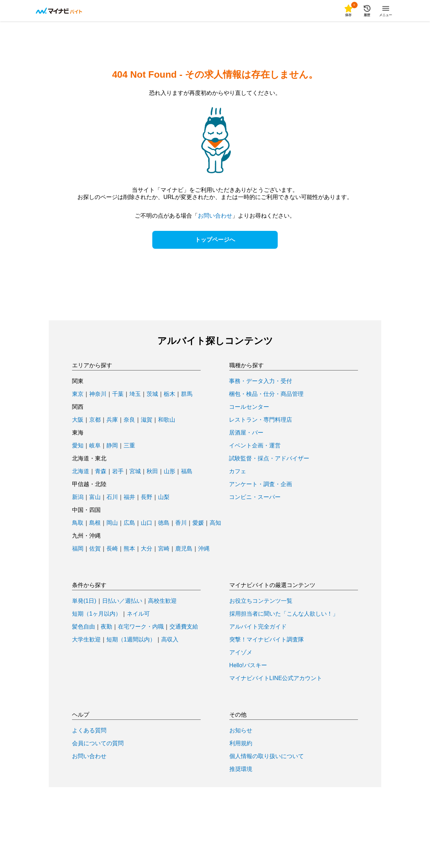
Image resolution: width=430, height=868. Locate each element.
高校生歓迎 (162, 601)
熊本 (129, 549)
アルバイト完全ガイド (258, 627)
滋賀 (147, 420)
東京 (78, 394)
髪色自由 (83, 627)
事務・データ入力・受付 (261, 381)
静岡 (112, 446)
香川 (181, 523)
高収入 (170, 640)
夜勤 (106, 627)
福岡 (78, 549)
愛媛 (198, 523)
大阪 (78, 420)
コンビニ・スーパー (255, 497)
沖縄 (204, 549)
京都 (95, 420)
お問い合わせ (215, 216)
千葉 (118, 394)
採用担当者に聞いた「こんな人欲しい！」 (284, 614)
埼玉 (135, 394)
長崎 (112, 549)
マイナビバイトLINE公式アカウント (276, 678)
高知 (215, 523)
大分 (147, 549)
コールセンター (249, 407)
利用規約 (241, 743)
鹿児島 (184, 549)
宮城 (135, 471)
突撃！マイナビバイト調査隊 (267, 640)
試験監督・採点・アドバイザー (269, 459)
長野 (147, 497)
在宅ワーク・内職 (141, 627)
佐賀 (95, 549)
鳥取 (78, 523)
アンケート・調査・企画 (261, 484)
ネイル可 (138, 614)
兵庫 (112, 420)
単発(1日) (84, 601)
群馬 (187, 394)
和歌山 (167, 420)
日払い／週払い (122, 601)
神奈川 (98, 394)
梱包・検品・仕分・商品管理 (266, 394)
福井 (129, 497)
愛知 (78, 446)
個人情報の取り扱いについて (267, 756)
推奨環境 (241, 769)
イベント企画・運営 (255, 446)
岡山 (112, 523)
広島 (129, 523)
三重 (129, 446)
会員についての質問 (98, 743)
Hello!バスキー (248, 665)
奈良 (129, 420)
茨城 (152, 394)
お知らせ (241, 731)
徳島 (164, 523)
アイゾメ (241, 653)
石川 (112, 497)
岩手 (118, 471)
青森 (101, 471)
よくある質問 (89, 731)
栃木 (169, 394)
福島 (187, 471)
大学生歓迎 (86, 640)
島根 (95, 523)
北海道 (81, 471)
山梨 (164, 497)
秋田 (152, 471)
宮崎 (164, 549)
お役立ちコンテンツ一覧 (261, 601)
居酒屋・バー (246, 433)
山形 (169, 471)
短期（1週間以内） (131, 640)
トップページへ (215, 240)
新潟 (78, 497)
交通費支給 (184, 627)
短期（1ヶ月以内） (97, 614)
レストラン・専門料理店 (261, 420)
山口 (147, 523)
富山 (95, 497)
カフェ (238, 471)
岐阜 (95, 446)
